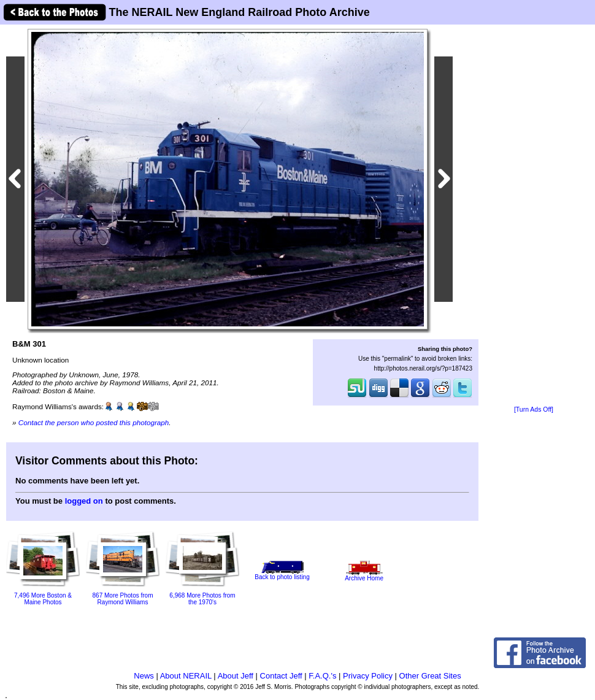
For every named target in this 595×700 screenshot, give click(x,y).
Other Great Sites (430, 676)
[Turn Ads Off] (534, 410)
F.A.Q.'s (322, 676)
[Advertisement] (534, 216)
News (144, 676)
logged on (84, 501)
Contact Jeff (281, 676)
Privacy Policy (368, 676)
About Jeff (236, 676)
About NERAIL (186, 676)
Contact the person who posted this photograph (94, 422)
